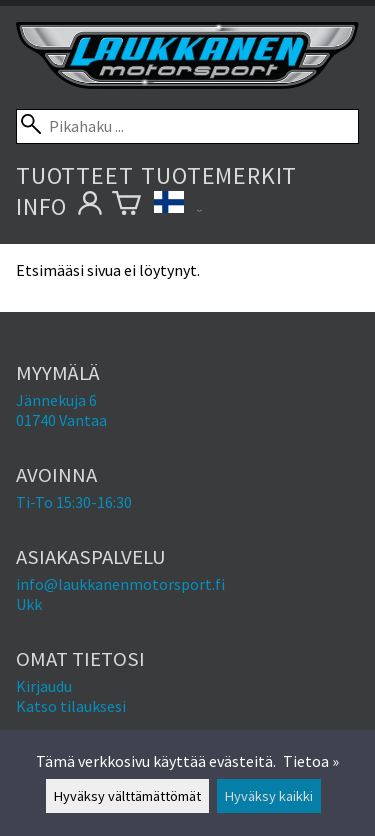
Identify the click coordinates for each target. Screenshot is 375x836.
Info (41, 206)
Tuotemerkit (219, 175)
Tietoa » (311, 761)
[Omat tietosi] (89, 206)
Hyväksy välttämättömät (127, 796)
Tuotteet (74, 175)
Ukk (29, 604)
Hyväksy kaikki (269, 796)
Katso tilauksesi (71, 706)
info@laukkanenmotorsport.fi (120, 584)
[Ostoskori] (126, 206)
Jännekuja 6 (56, 400)
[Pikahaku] (187, 126)
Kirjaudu (44, 686)
